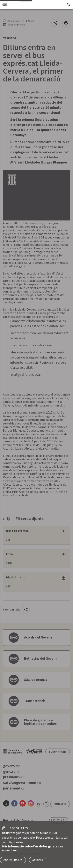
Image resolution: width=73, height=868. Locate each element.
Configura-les (13, 860)
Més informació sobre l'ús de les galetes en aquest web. (33, 848)
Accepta (38, 860)
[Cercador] (69, 5)
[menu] (5, 5)
